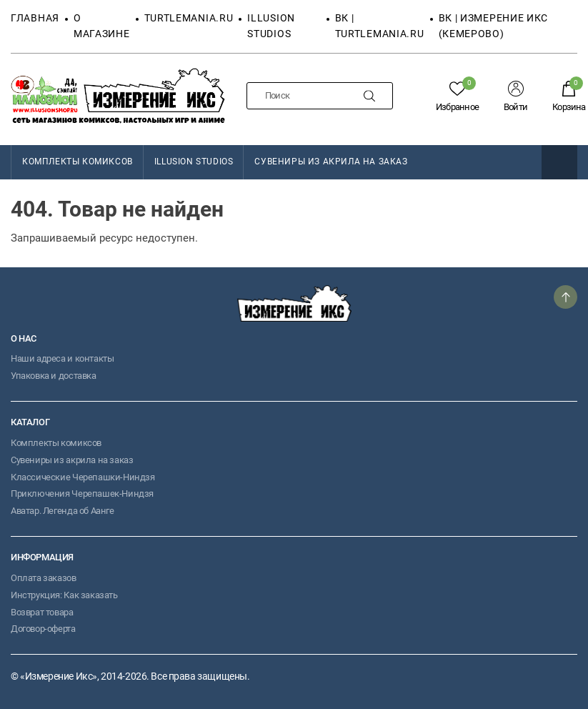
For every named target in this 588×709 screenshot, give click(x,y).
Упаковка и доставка (54, 376)
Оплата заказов (44, 578)
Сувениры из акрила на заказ (331, 162)
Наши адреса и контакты (62, 358)
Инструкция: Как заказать (64, 595)
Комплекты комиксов (56, 443)
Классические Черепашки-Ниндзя (83, 477)
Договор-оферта (43, 629)
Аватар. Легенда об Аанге (63, 511)
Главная (35, 18)
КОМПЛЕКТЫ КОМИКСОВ (78, 162)
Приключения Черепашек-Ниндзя (82, 494)
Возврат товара (42, 612)
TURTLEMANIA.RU (189, 18)
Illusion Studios (194, 162)
